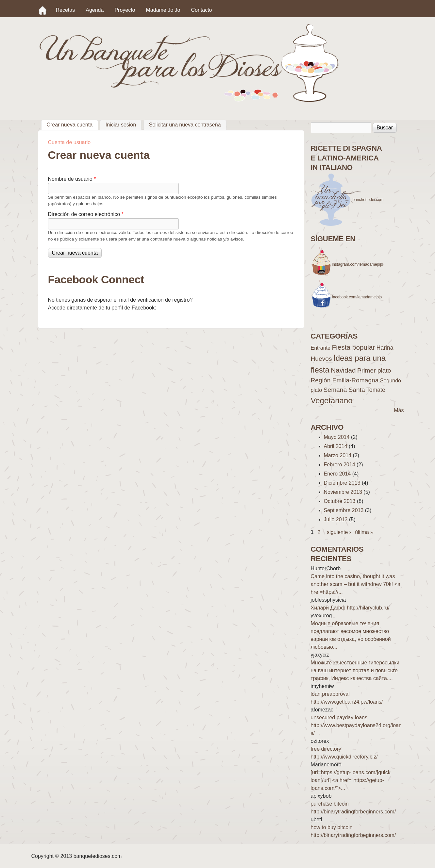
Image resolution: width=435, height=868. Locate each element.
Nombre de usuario (72, 179)
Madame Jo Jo (163, 10)
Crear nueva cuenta (73, 124)
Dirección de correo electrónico (86, 214)
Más (399, 410)
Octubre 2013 (340, 501)
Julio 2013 (336, 519)
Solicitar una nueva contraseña (185, 125)
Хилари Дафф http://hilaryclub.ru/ (350, 608)
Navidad (343, 370)
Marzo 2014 (338, 455)
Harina (385, 348)
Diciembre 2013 (342, 483)
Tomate (376, 390)
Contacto (201, 10)
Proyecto (125, 10)
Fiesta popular (353, 347)
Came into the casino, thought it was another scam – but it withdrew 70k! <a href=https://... (356, 584)
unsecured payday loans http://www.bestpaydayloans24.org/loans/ (356, 725)
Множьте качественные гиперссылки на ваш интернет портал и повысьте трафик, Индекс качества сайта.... (355, 670)
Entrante (321, 348)
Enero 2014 (337, 474)
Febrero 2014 (340, 465)
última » (364, 532)
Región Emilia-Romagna (345, 380)
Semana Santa (344, 390)
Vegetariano (332, 401)
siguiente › (339, 532)
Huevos (321, 359)
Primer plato (374, 370)
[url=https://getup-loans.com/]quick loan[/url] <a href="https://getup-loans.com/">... (351, 780)
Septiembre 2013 (344, 510)
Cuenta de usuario (69, 142)
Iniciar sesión (121, 125)
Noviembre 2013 (343, 492)
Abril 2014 (336, 446)
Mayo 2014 (337, 437)
